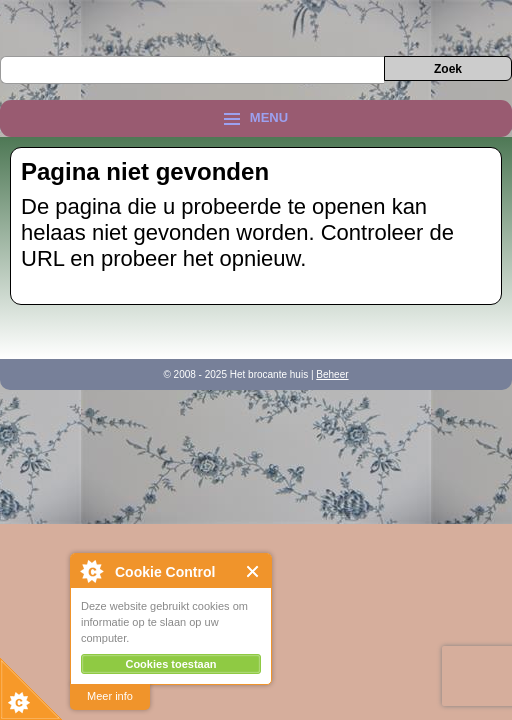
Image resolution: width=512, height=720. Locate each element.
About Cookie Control (91, 571)
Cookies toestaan (170, 664)
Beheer (332, 374)
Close (253, 571)
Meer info (110, 696)
